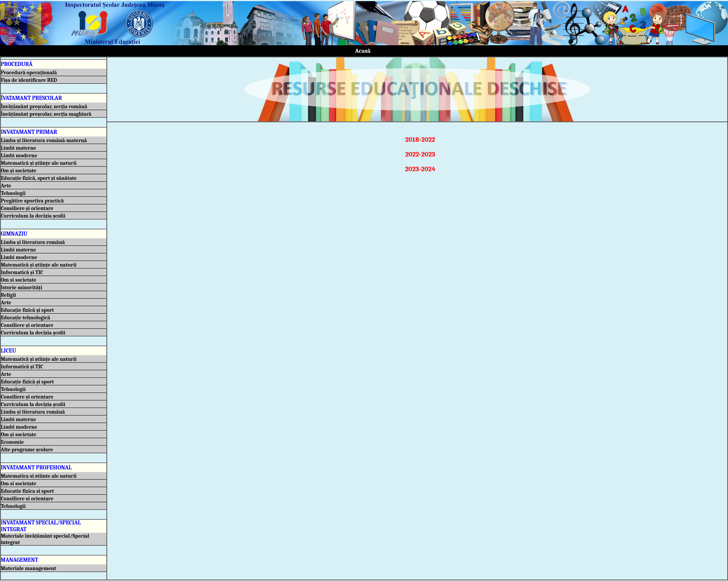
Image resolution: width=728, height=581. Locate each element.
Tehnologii (14, 193)
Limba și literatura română (34, 242)
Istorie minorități (23, 287)
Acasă (363, 51)
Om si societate (20, 280)
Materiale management (30, 568)
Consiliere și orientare (28, 208)
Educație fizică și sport (28, 310)
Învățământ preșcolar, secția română (45, 107)
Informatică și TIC (23, 272)
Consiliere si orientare (28, 499)
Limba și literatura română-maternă (45, 140)
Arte (7, 186)
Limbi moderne (20, 156)
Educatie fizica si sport (28, 491)
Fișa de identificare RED (30, 80)
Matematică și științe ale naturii (40, 163)
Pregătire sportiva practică (33, 201)
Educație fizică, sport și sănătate (40, 178)
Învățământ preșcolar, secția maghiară (47, 114)
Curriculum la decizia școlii (34, 216)
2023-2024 (417, 169)
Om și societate (20, 171)
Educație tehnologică (27, 318)
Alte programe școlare (28, 450)
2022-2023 (417, 154)
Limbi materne (20, 148)
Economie (13, 442)
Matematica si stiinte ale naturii (40, 476)
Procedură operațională (30, 73)
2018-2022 (417, 140)
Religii (9, 295)
